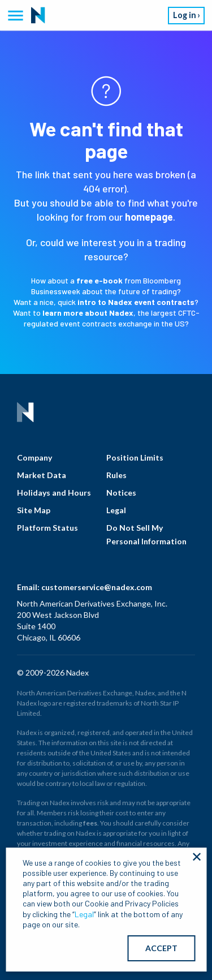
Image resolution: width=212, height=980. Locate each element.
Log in (185, 15)
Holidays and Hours (54, 493)
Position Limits (135, 457)
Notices (121, 493)
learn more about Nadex (88, 313)
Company (34, 457)
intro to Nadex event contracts (136, 302)
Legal (116, 510)
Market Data (42, 475)
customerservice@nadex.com (97, 587)
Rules (116, 475)
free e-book (99, 280)
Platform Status (47, 528)
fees (90, 823)
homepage (149, 217)
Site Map (34, 510)
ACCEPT (161, 948)
